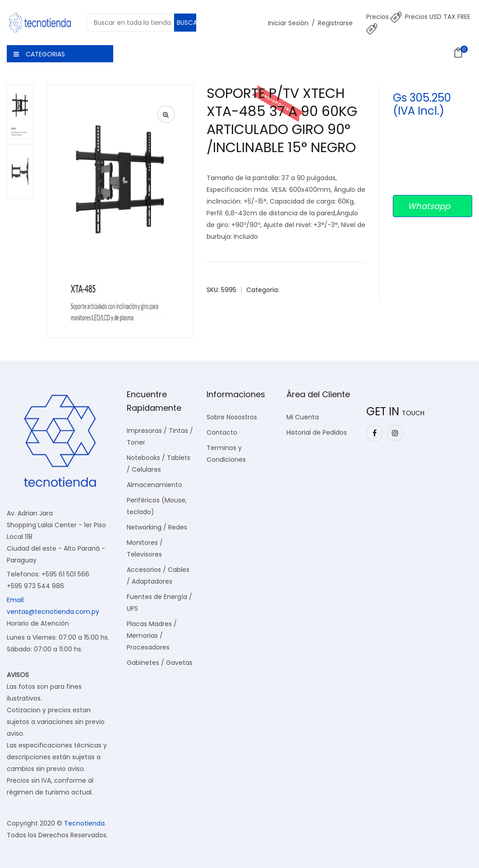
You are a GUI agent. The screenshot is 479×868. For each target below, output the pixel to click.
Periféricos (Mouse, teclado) (157, 506)
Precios (384, 17)
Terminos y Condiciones (226, 454)
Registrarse (335, 23)
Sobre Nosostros (232, 417)
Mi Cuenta (303, 417)
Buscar (187, 23)
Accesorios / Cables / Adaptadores (158, 576)
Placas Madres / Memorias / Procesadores (152, 636)
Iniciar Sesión (288, 23)
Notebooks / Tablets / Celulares (159, 464)
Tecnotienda (84, 823)
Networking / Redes (157, 527)
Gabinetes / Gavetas (160, 663)
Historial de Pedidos (317, 432)
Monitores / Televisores (145, 548)
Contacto (222, 432)
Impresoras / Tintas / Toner (160, 436)
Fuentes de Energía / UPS (159, 603)
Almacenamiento (154, 485)
